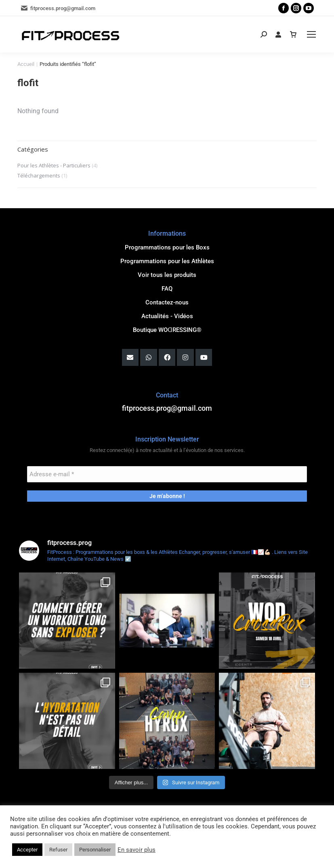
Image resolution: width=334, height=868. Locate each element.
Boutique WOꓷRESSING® (167, 330)
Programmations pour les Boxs (167, 247)
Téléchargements (39, 175)
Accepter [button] (27, 850)
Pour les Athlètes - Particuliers (54, 165)
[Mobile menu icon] (311, 34)
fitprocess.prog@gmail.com (58, 8)
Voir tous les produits (167, 275)
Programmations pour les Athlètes (167, 261)
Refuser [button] (58, 850)
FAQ (167, 289)
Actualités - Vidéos (167, 316)
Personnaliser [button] (95, 850)
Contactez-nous (167, 302)
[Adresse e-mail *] (167, 474)
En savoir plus (137, 850)
